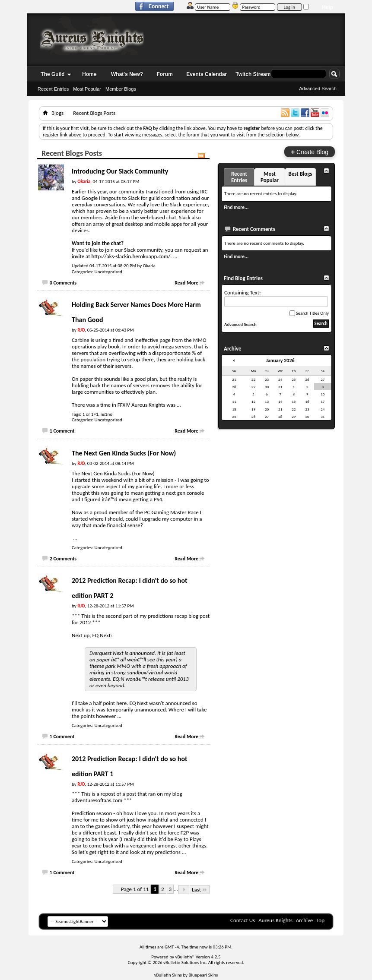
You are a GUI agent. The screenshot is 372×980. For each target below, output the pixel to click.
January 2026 (280, 360)
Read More (186, 283)
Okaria (149, 266)
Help (327, 7)
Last (200, 890)
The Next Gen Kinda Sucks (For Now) (124, 453)
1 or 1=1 (91, 414)
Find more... (236, 207)
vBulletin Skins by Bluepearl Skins (186, 975)
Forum (165, 74)
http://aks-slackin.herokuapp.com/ (131, 256)
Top (320, 920)
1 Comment (62, 431)
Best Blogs (300, 174)
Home (89, 74)
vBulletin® (185, 957)
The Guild (52, 74)
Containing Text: (276, 298)
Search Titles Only (309, 313)
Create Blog (310, 152)
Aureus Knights (275, 920)
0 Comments (63, 283)
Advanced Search (318, 89)
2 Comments (63, 559)
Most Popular (87, 89)
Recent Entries (53, 89)
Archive (304, 920)
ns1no (107, 414)
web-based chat (158, 217)
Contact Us (243, 920)
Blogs (57, 113)
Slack (134, 198)
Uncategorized (108, 272)
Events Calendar (207, 74)
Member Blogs (121, 89)
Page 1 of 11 (135, 889)
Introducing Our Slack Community (120, 171)
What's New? (127, 74)
